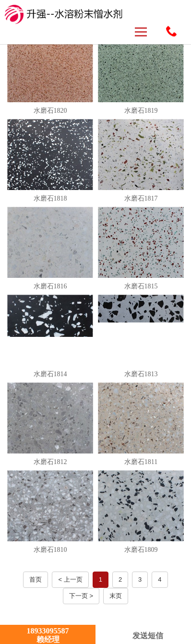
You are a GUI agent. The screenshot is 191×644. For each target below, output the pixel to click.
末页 (116, 596)
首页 (36, 579)
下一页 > (81, 596)
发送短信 (143, 636)
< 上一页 (70, 579)
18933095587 (171, 31)
